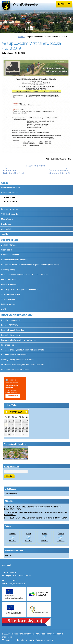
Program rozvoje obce (11, 209)
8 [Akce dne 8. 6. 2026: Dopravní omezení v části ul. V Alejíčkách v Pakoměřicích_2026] (6, 424)
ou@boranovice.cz (17, 583)
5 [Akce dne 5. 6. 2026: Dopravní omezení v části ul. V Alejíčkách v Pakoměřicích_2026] (20, 421)
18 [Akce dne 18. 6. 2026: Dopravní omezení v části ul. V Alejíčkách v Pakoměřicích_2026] (16, 428)
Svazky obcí (6, 224)
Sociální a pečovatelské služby (14, 355)
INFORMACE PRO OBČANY (17, 315)
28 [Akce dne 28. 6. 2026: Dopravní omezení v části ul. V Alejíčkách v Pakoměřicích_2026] (27, 431)
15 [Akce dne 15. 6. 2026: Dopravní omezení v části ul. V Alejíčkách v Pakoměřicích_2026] (6, 428)
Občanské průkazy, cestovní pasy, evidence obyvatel (23, 350)
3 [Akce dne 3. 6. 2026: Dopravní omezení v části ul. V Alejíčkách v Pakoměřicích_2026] (13, 421)
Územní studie (11, 201)
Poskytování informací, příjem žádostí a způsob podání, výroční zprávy (30, 265)
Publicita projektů (8, 304)
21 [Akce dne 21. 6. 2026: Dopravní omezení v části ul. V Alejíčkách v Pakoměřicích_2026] (27, 428)
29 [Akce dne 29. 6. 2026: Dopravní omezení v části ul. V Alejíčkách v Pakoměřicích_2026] (6, 434)
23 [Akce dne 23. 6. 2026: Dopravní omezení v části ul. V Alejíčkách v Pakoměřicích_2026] (9, 431)
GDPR (4, 309)
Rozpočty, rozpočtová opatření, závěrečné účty (21, 289)
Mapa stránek (46, 634)
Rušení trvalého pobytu (11, 335)
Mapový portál (7, 219)
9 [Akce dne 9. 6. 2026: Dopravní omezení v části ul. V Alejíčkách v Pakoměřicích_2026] (10, 424)
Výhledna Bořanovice (10, 214)
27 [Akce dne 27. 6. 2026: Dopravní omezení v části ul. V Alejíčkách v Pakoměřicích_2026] (23, 431)
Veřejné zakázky (8, 299)
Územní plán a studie (10, 193)
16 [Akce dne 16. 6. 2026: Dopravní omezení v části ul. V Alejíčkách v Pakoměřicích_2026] (9, 428)
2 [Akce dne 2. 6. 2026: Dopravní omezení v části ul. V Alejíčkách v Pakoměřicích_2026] (10, 421)
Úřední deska (7, 250)
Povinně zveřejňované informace (15, 260)
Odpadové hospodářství (11, 320)
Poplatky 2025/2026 (9, 325)
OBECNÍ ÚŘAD (9, 240)
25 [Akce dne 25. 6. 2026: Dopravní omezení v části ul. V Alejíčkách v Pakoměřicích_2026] (16, 431)
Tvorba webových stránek (24, 640)
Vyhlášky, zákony (8, 270)
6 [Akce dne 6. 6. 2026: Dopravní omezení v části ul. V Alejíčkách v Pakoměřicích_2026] (24, 421)
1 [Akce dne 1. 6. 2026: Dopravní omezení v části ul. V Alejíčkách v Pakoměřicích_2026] (6, 421)
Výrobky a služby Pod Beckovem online (17, 360)
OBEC (5, 183)
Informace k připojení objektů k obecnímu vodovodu (23, 365)
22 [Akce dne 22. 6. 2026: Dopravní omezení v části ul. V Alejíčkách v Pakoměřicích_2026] (6, 431)
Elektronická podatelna (11, 280)
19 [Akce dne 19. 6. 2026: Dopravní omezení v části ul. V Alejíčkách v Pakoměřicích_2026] (20, 428)
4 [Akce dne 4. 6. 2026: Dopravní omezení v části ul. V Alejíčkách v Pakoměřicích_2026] (17, 421)
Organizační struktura (10, 255)
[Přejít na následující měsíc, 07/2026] (26, 412)
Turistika (5, 234)
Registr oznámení (9, 285)
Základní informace (9, 245)
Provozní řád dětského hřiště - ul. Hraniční (19, 340)
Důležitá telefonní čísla (11, 188)
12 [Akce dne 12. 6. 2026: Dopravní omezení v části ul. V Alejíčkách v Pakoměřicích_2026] (20, 424)
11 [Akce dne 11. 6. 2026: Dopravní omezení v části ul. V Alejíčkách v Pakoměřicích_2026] (16, 424)
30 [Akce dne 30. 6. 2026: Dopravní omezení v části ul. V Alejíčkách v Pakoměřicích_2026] (9, 434)
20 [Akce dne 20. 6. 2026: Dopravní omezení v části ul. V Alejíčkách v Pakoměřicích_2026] (23, 428)
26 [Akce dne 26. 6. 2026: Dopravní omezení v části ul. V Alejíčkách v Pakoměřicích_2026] (20, 431)
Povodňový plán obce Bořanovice (15, 370)
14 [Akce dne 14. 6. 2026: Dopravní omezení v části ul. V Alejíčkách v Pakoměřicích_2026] (27, 424)
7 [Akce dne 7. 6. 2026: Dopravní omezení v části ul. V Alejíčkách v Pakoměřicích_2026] (27, 421)
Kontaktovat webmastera (29, 634)
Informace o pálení (9, 345)
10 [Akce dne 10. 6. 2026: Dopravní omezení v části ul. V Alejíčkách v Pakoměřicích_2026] (13, 424)
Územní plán (10, 198)
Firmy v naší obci (12, 467)
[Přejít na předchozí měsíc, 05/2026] (6, 412)
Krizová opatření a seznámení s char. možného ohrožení (25, 275)
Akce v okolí (6, 229)
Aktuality (21, 37)
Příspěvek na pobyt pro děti (13, 330)
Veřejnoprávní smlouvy (11, 294)
